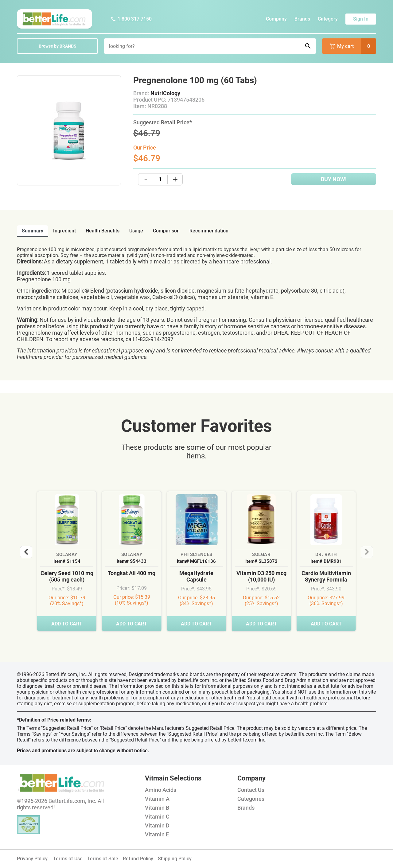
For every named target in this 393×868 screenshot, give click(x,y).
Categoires (251, 799)
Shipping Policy (175, 859)
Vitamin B (157, 808)
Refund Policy (138, 859)
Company (276, 19)
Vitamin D (157, 825)
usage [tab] (136, 231)
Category (328, 19)
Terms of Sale (103, 859)
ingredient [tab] (64, 231)
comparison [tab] (166, 231)
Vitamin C (157, 817)
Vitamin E (157, 834)
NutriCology (165, 93)
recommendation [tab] (209, 231)
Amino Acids (161, 790)
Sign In (361, 19)
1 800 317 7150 (131, 19)
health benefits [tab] (103, 231)
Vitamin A (157, 799)
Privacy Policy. (33, 859)
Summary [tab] (33, 231)
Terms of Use (68, 859)
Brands (302, 19)
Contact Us (251, 790)
